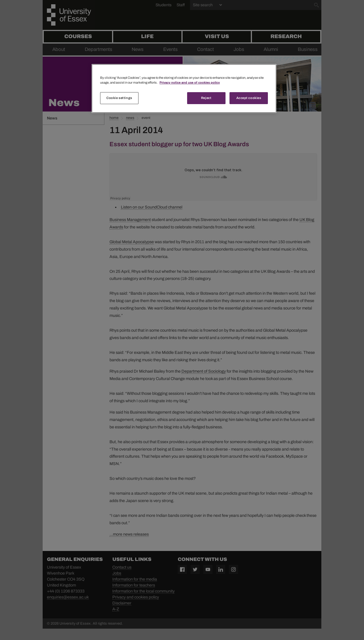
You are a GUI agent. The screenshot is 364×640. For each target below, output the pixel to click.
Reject (206, 98)
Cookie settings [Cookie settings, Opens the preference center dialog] (119, 98)
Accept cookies (249, 98)
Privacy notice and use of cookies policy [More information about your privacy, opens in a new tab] (190, 82)
